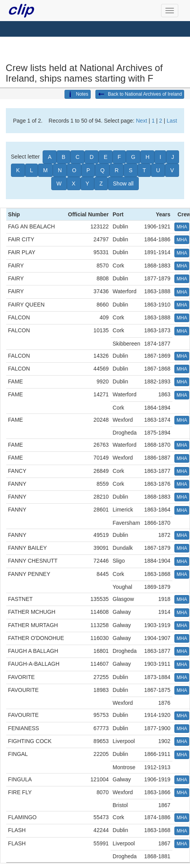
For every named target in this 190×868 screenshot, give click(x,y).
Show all (123, 184)
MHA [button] (182, 227)
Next (142, 121)
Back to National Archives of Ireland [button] (140, 94)
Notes (77, 94)
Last (172, 121)
